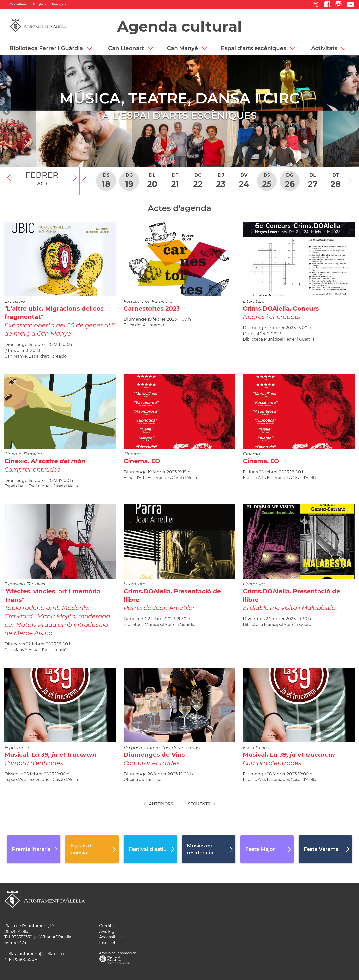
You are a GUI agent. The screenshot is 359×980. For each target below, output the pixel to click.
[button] (51, 48)
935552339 (22, 937)
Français (59, 4)
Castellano (18, 4)
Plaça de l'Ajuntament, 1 (28, 926)
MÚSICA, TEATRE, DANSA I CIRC (180, 98)
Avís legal (108, 932)
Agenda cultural (179, 26)
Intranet (107, 942)
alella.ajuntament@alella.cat (32, 954)
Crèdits (106, 926)
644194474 (15, 942)
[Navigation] (6, 111)
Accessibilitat (112, 937)
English (40, 4)
